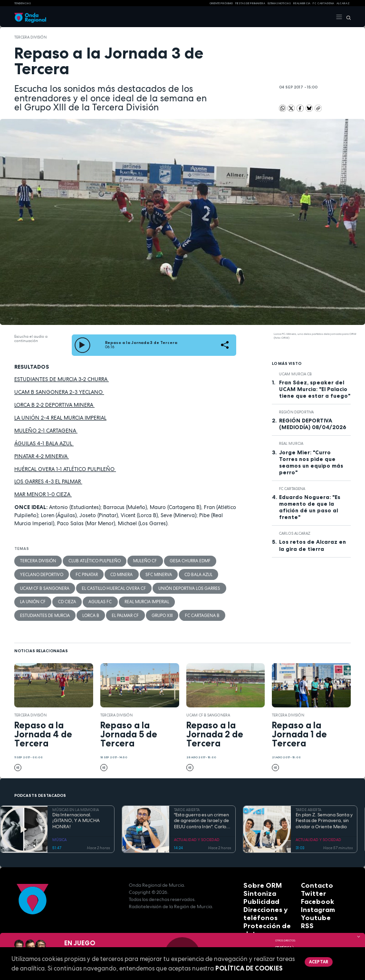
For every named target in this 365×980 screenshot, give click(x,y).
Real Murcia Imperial (134, 598)
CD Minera (110, 573)
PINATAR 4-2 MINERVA (42, 456)
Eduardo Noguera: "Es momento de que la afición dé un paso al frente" (310, 507)
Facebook (313, 893)
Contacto (312, 879)
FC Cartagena (292, 489)
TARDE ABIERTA (187, 804)
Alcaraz (343, 3)
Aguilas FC (92, 598)
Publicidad (256, 893)
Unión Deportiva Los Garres (172, 585)
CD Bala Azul (180, 573)
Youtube (311, 907)
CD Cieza (62, 598)
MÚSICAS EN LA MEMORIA (76, 804)
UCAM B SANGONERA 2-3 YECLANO (59, 392)
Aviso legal (257, 922)
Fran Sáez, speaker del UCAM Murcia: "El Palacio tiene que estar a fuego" (315, 389)
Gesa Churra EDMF (173, 560)
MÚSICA (59, 833)
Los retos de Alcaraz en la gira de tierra (312, 545)
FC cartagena (323, 3)
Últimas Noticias (279, 3)
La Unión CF (31, 598)
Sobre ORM (257, 879)
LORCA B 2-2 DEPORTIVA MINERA (54, 405)
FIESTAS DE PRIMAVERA (250, 3)
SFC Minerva (144, 573)
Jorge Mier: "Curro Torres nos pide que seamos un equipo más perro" (311, 462)
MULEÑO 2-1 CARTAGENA (46, 431)
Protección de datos (268, 915)
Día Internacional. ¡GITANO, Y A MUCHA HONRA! (76, 815)
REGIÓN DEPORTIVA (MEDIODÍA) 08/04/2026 (313, 424)
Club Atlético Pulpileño (87, 560)
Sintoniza (255, 886)
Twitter (310, 886)
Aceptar (317, 961)
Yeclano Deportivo (39, 573)
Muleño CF (133, 560)
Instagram (314, 900)
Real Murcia (302, 3)
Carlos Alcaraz (295, 533)
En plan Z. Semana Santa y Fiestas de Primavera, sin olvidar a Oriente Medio (324, 815)
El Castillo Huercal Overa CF (103, 585)
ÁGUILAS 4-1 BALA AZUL (44, 443)
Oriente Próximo (221, 3)
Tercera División (30, 37)
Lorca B (27, 610)
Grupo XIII (92, 610)
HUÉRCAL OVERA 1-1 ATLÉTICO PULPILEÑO (65, 469)
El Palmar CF (59, 610)
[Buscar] (347, 17)
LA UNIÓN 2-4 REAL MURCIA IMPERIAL (60, 418)
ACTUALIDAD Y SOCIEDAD (197, 833)
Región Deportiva (296, 412)
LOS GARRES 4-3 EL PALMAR (48, 481)
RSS (305, 915)
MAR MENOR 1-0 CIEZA (43, 494)
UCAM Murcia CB (295, 374)
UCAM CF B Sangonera (41, 585)
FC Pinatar (79, 573)
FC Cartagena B (128, 610)
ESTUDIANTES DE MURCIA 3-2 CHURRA (62, 379)
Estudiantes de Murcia (189, 598)
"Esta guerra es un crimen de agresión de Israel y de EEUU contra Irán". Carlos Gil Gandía (202, 815)
